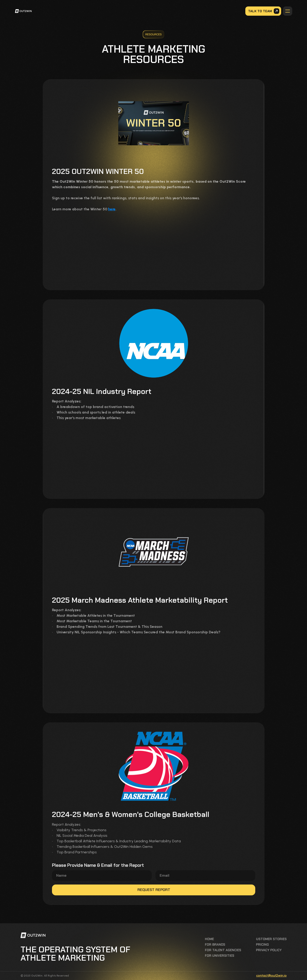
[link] (26, 11)
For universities (220, 956)
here (112, 209)
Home (209, 939)
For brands (215, 944)
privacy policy (269, 950)
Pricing (262, 944)
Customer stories (270, 939)
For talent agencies (223, 950)
